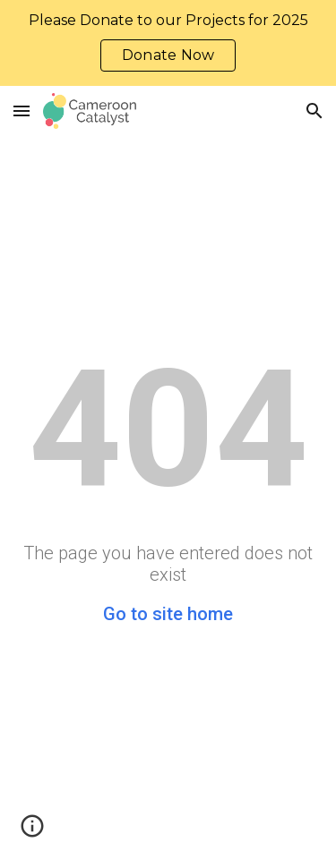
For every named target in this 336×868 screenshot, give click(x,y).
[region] (168, 43)
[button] (22, 111)
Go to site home (168, 614)
